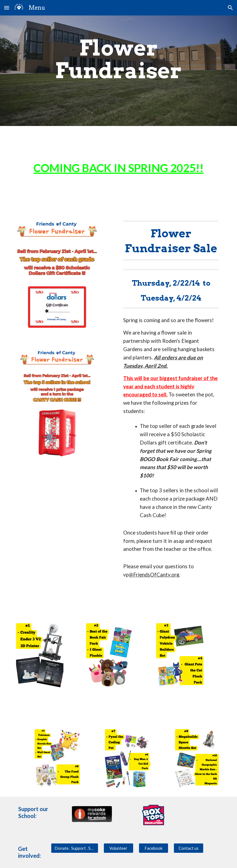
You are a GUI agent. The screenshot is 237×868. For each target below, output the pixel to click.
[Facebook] (154, 848)
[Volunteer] (118, 848)
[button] (7, 8)
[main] (118, 71)
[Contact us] (189, 848)
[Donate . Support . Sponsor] (75, 848)
